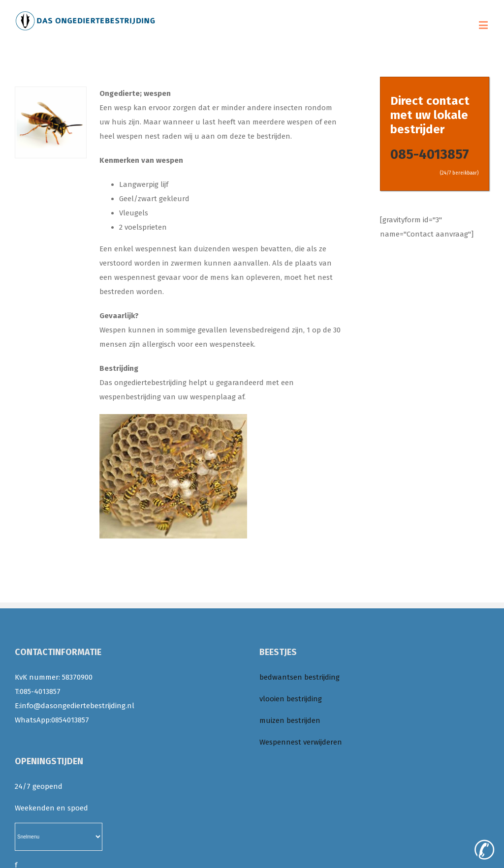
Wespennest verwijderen (301, 742)
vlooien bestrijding (291, 699)
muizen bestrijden (290, 720)
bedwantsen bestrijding (299, 677)
